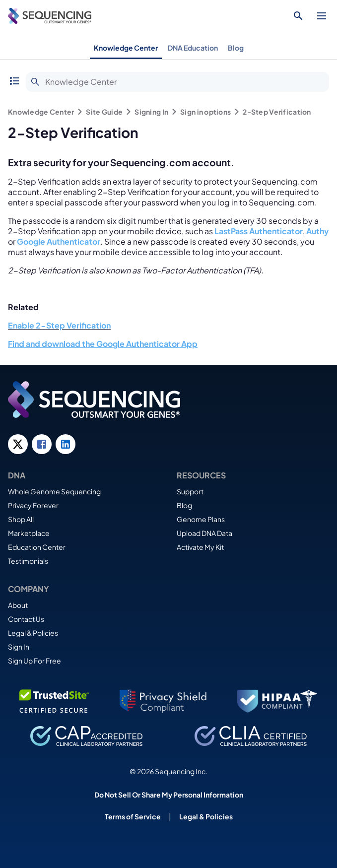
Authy (317, 231)
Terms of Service (133, 816)
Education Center (37, 547)
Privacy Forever (33, 505)
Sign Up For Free (34, 661)
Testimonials (28, 561)
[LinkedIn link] (66, 444)
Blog (236, 48)
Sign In (19, 647)
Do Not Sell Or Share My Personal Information (169, 795)
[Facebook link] (42, 444)
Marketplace (29, 533)
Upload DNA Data (204, 533)
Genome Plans (201, 519)
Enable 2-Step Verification (59, 325)
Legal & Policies (33, 633)
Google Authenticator (59, 241)
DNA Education (193, 48)
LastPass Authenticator (259, 231)
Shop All (21, 519)
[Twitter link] (18, 444)
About (18, 605)
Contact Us (26, 619)
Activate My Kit (200, 547)
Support (190, 491)
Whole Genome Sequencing (54, 491)
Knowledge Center (126, 48)
